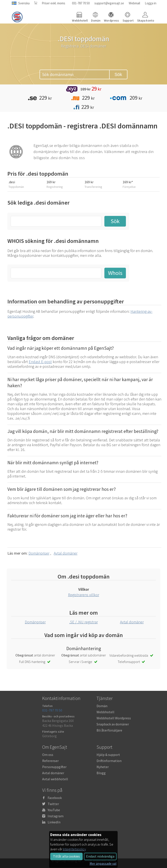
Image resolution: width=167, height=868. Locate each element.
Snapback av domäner (113, 724)
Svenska (24, 3)
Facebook (55, 798)
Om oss (48, 755)
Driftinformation (109, 761)
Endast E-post (40, 362)
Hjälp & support (108, 755)
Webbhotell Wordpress (114, 718)
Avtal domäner (66, 553)
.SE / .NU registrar (84, 622)
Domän (102, 706)
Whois (115, 273)
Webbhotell (105, 712)
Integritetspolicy (74, 849)
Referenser (50, 761)
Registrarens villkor (84, 595)
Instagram (56, 816)
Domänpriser (39, 553)
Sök (118, 74)
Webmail (134, 3)
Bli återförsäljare (109, 730)
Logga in (151, 3)
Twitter (53, 804)
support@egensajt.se (109, 3)
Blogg (101, 773)
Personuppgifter (54, 767)
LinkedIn (54, 822)
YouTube (54, 810)
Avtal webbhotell (55, 779)
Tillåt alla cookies (66, 856)
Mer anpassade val (103, 863)
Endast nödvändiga (100, 856)
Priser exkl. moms (53, 3)
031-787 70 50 (81, 3)
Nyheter (103, 767)
